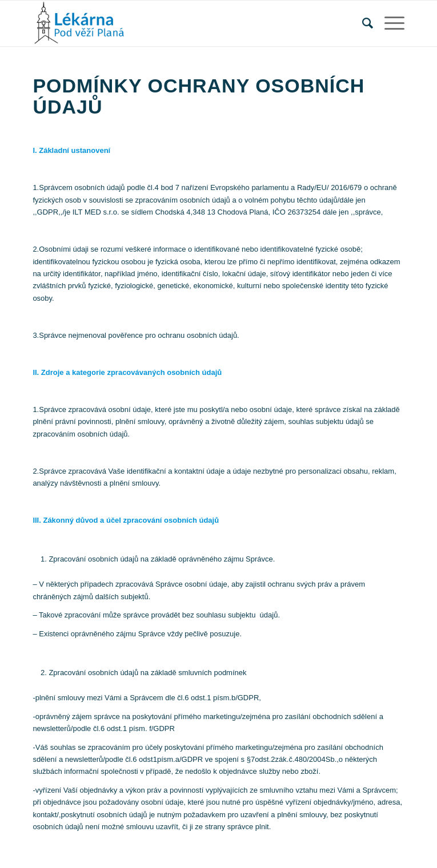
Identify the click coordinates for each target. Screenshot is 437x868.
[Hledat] (362, 23)
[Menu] (389, 23)
